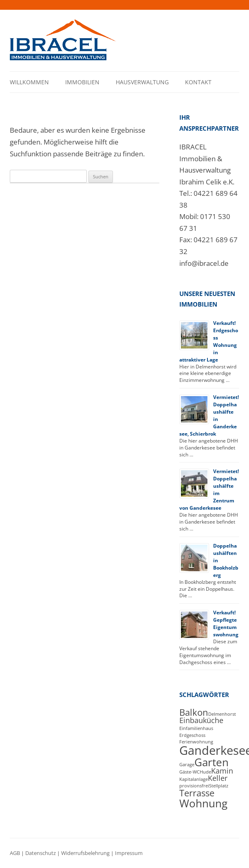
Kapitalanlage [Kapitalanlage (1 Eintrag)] (194, 779)
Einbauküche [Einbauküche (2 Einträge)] (201, 720)
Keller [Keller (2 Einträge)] (218, 778)
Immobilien (82, 82)
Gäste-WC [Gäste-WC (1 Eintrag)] (190, 772)
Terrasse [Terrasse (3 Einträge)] (197, 793)
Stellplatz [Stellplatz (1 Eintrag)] (219, 786)
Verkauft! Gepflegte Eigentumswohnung (226, 624)
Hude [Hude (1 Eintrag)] (205, 772)
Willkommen (29, 82)
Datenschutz (41, 853)
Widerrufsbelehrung (85, 853)
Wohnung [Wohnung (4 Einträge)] (203, 803)
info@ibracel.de (204, 263)
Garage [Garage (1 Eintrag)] (187, 765)
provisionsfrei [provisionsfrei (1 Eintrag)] (194, 786)
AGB (15, 853)
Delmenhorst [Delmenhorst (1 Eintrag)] (222, 714)
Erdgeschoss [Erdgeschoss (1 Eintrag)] (192, 735)
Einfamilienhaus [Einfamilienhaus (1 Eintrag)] (196, 728)
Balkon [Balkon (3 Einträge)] (194, 712)
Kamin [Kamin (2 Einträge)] (222, 771)
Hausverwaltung (142, 82)
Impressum (129, 853)
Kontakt (198, 82)
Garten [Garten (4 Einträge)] (212, 762)
